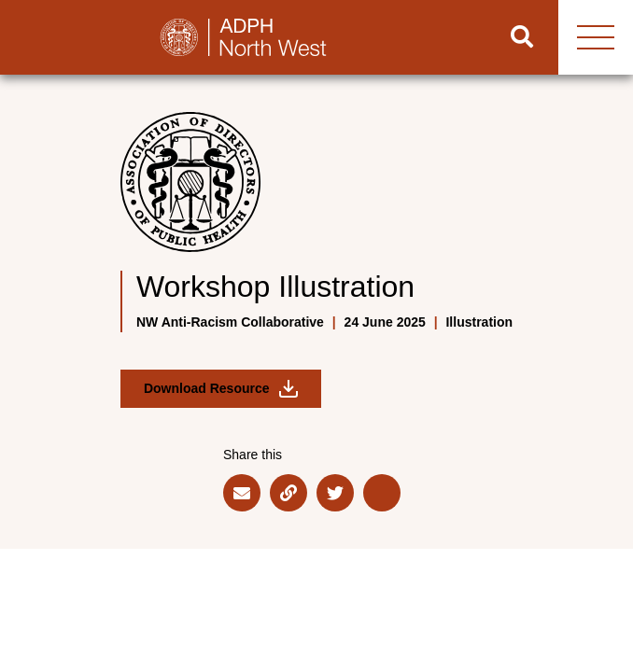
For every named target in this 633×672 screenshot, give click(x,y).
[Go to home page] (243, 37)
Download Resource (221, 389)
